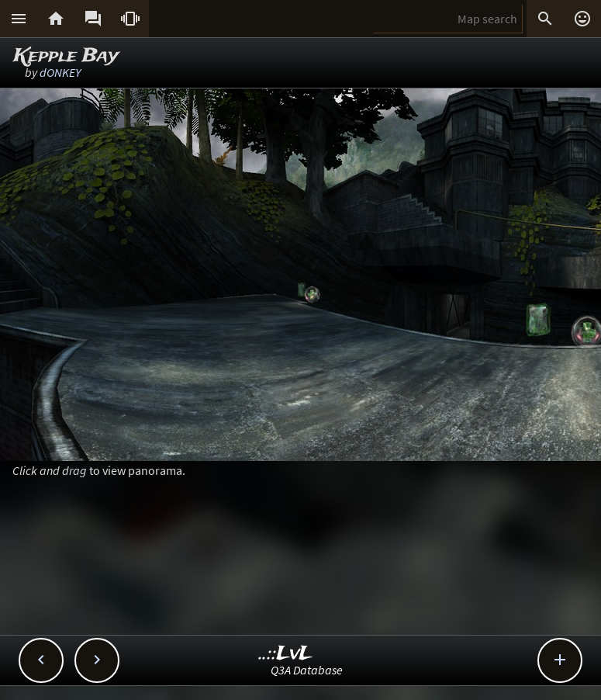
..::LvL (286, 654)
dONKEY (60, 72)
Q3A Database (307, 670)
